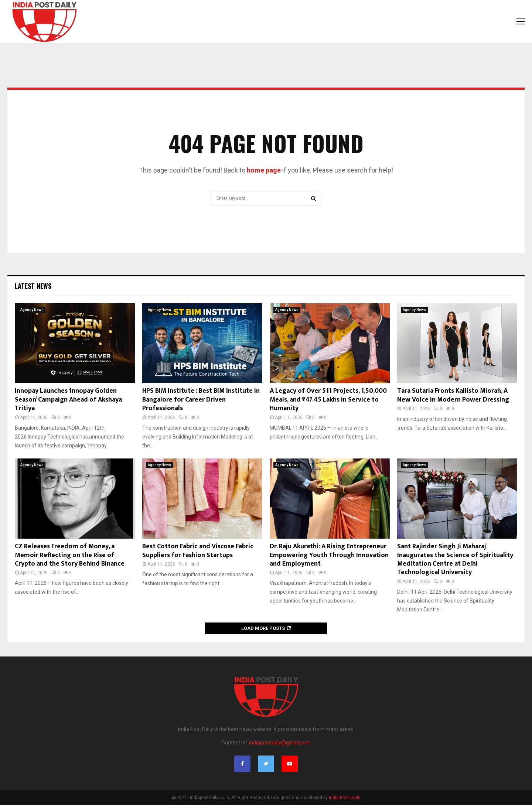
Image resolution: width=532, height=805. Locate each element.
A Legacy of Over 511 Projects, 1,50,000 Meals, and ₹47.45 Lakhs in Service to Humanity (328, 400)
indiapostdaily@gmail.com (280, 743)
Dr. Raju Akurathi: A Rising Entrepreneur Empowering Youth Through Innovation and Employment (329, 555)
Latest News (33, 286)
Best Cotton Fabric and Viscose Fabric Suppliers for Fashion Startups (198, 551)
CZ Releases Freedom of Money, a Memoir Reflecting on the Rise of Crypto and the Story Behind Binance (70, 555)
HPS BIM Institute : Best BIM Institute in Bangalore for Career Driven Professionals (201, 400)
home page (264, 170)
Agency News (32, 310)
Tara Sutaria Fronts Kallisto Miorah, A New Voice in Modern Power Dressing (453, 395)
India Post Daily (345, 798)
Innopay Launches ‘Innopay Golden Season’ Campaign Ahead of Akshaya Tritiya (68, 400)
